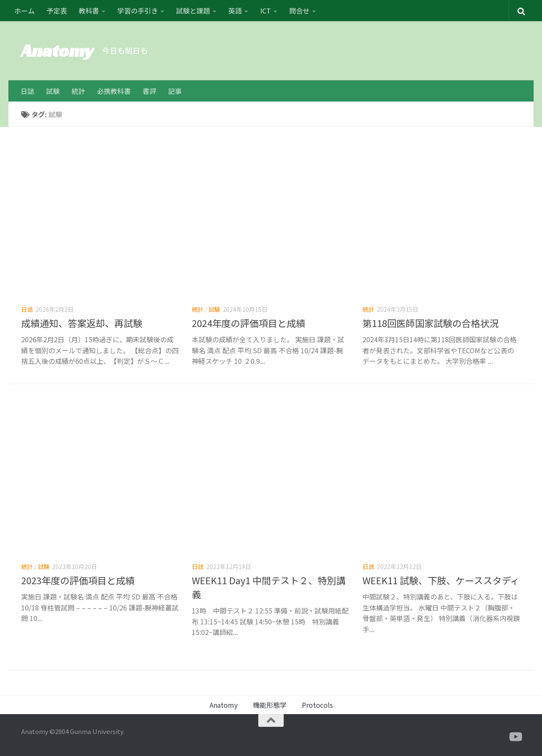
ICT (265, 11)
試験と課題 (193, 11)
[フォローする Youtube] (515, 737)
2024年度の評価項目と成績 (249, 323)
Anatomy (57, 51)
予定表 (57, 11)
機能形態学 (270, 705)
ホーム (25, 11)
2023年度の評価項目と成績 (78, 580)
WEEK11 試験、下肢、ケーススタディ (441, 580)
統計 (78, 91)
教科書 (89, 11)
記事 (175, 91)
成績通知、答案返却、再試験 (82, 323)
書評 (149, 91)
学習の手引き (138, 11)
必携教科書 (114, 91)
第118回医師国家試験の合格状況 (431, 323)
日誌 (28, 91)
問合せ (299, 11)
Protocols (317, 705)
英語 (235, 11)
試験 (53, 91)
